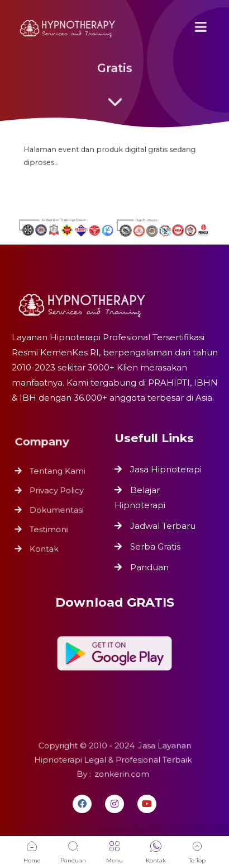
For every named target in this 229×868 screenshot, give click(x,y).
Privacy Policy (56, 491)
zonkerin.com (121, 773)
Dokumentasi (56, 509)
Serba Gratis (155, 546)
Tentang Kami (57, 473)
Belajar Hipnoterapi (140, 498)
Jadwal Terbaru (163, 526)
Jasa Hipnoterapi (166, 469)
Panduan (149, 567)
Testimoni (49, 527)
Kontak (45, 545)
